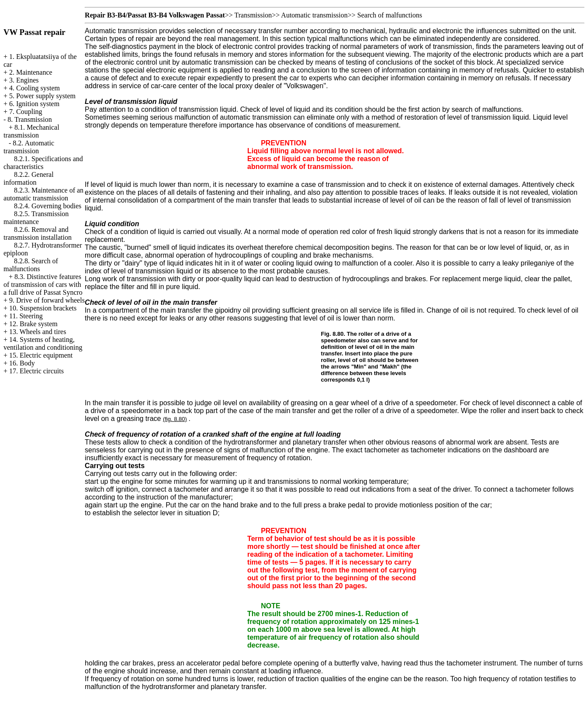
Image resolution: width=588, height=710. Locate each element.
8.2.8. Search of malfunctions (31, 265)
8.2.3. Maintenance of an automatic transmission (43, 194)
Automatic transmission (314, 15)
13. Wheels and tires (38, 332)
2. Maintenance (31, 72)
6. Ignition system (34, 104)
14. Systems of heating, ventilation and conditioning (43, 343)
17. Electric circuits (36, 371)
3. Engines (24, 80)
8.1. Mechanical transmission (31, 131)
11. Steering (26, 316)
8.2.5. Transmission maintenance (36, 218)
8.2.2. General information (29, 178)
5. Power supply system (42, 96)
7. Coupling (26, 112)
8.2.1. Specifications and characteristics (43, 163)
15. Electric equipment (41, 355)
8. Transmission (29, 119)
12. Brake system (33, 324)
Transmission (253, 15)
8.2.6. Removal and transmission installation (38, 233)
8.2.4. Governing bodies (48, 206)
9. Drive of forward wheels (47, 300)
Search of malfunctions (390, 15)
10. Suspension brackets (43, 308)
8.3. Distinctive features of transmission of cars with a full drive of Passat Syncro (43, 284)
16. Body (22, 363)
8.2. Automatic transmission (29, 147)
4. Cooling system (35, 88)
